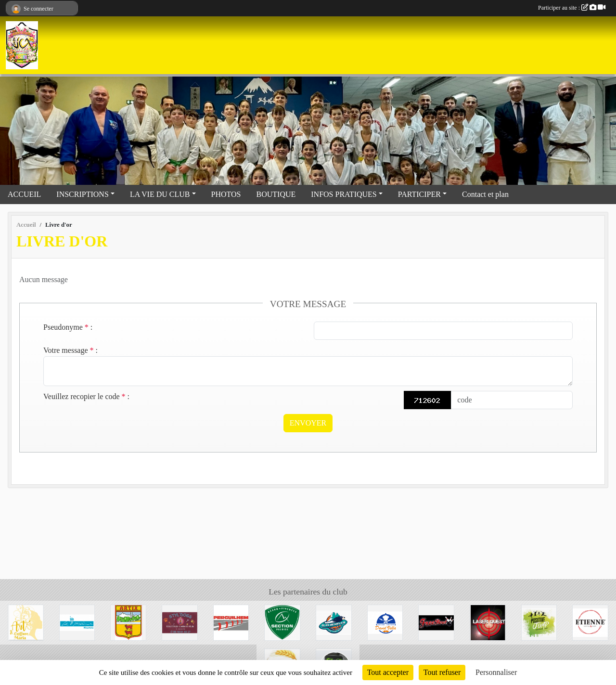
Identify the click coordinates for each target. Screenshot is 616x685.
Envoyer (308, 423)
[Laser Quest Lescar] (488, 622)
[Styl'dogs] (180, 622)
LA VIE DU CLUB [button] (160, 194)
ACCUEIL (24, 194)
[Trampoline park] (539, 622)
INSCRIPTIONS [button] (82, 194)
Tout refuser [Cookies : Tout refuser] (442, 672)
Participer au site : (572, 8)
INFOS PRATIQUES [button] (344, 194)
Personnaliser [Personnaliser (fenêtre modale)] (496, 672)
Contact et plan (485, 194)
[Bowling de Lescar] (436, 622)
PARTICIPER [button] (419, 194)
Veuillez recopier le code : (86, 396)
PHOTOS (226, 194)
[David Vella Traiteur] (385, 622)
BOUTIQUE (276, 194)
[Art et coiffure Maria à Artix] (26, 622)
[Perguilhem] (231, 622)
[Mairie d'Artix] (128, 622)
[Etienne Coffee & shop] (590, 622)
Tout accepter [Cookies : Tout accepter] (388, 672)
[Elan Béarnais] (334, 622)
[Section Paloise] (282, 622)
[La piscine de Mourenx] (77, 622)
